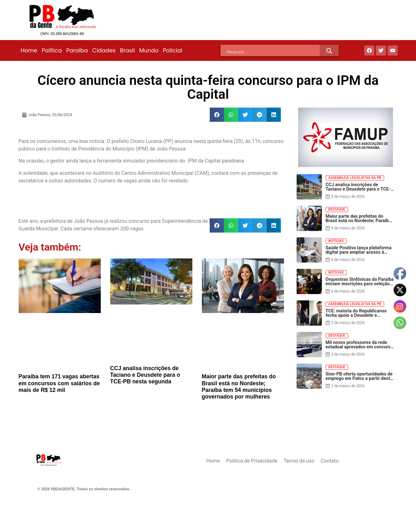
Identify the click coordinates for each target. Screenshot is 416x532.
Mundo (149, 50)
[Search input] (273, 52)
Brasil (127, 50)
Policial (173, 50)
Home (29, 50)
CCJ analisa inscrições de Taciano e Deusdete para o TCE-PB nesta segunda (145, 375)
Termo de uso (299, 461)
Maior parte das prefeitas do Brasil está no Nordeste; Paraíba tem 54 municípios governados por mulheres (239, 386)
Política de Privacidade (252, 461)
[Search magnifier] (329, 51)
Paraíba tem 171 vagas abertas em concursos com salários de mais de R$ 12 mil (59, 383)
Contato (330, 461)
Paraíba (77, 50)
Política (52, 50)
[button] (217, 115)
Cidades (104, 50)
